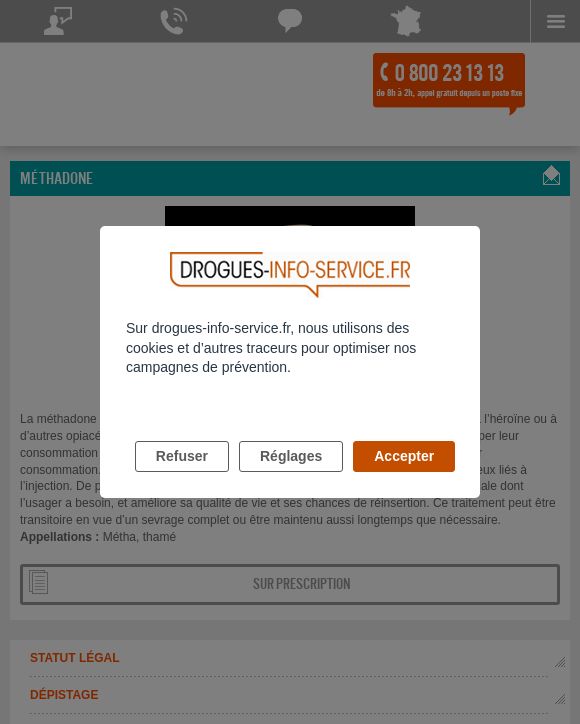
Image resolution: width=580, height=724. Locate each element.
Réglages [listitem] (291, 456)
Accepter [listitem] (404, 456)
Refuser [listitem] (182, 456)
